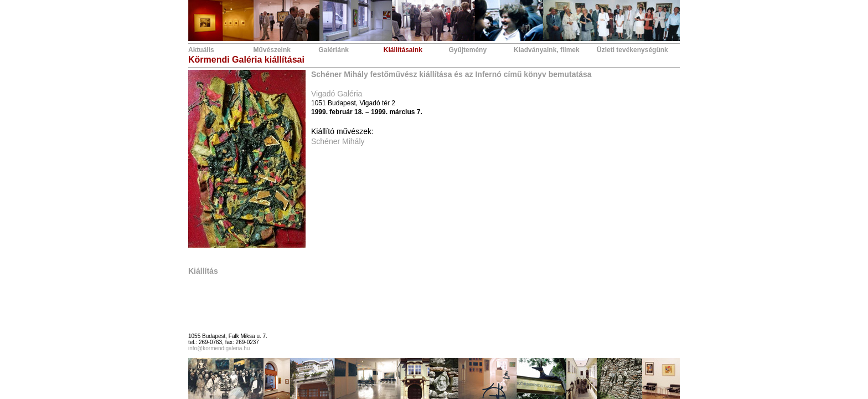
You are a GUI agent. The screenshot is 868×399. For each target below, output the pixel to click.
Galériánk (334, 50)
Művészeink (272, 50)
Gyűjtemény (467, 50)
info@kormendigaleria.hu (219, 348)
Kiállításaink (403, 50)
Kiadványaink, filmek (547, 50)
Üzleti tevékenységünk (632, 50)
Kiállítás (203, 271)
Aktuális (201, 50)
